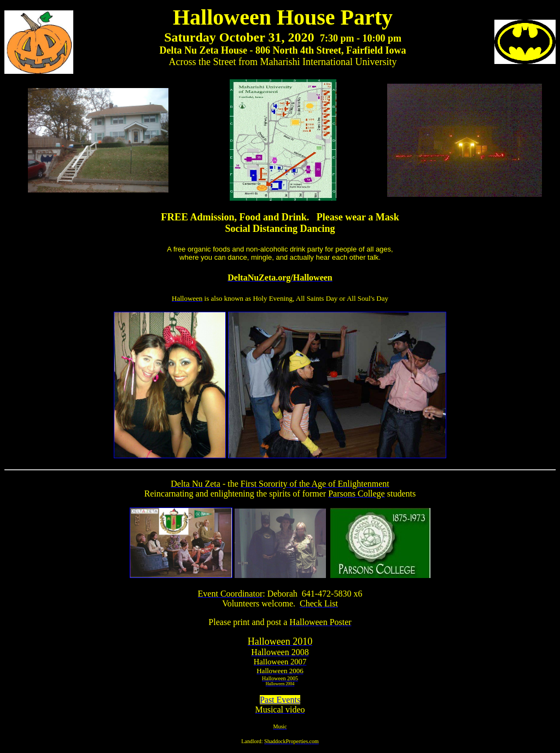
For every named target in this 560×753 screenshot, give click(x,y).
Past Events (280, 700)
